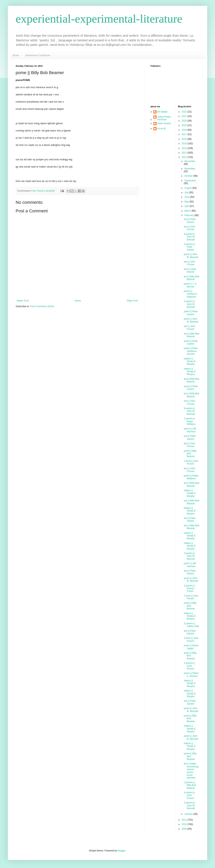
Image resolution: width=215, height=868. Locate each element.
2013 (185, 153)
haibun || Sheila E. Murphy (190, 361)
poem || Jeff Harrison (190, 430)
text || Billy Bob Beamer (191, 278)
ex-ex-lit (161, 129)
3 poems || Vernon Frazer (189, 588)
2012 (185, 157)
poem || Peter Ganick (191, 313)
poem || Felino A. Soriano (191, 675)
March (188, 211)
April (187, 206)
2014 (185, 148)
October (189, 176)
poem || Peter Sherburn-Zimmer (191, 351)
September (190, 181)
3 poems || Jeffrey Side (191, 625)
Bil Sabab (162, 112)
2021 (185, 116)
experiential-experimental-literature (99, 19)
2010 (185, 824)
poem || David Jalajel (191, 647)
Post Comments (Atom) (42, 306)
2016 (185, 139)
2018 (185, 130)
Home (16, 55)
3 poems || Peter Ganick (189, 247)
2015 (185, 144)
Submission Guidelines (38, 55)
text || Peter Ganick (190, 221)
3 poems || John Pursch (189, 666)
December (190, 161)
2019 (185, 125)
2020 (185, 121)
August (188, 188)
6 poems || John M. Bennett (189, 411)
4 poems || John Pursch (189, 795)
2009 (185, 829)
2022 (185, 112)
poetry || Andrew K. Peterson (191, 294)
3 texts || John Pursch (191, 639)
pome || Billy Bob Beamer (190, 454)
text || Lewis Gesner (190, 270)
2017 (185, 134)
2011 (185, 820)
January (189, 814)
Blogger (121, 851)
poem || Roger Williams (191, 477)
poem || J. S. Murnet (190, 285)
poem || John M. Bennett (191, 256)
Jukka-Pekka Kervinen (164, 118)
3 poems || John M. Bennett (189, 556)
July (187, 192)
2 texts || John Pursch (191, 462)
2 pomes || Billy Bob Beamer (190, 785)
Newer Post (23, 301)
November (190, 169)
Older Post (132, 301)
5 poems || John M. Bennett (189, 304)
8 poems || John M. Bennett (189, 237)
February (189, 215)
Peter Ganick (164, 123)
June (187, 197)
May (187, 202)
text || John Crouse (189, 228)
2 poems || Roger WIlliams (190, 421)
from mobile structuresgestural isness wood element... (191, 771)
